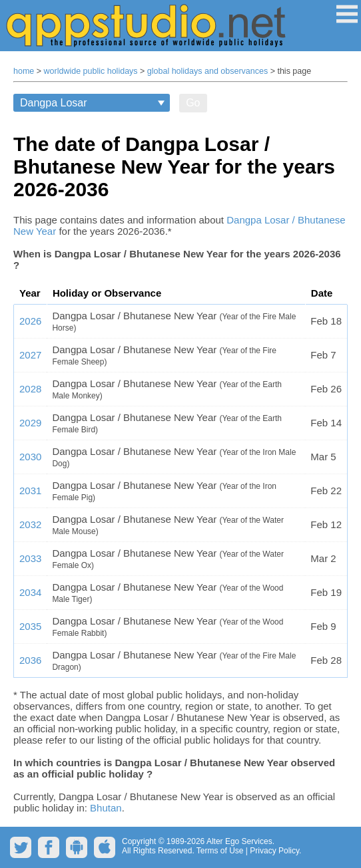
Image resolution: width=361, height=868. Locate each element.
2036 (30, 660)
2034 (30, 592)
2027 (30, 355)
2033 (30, 558)
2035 (30, 626)
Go (193, 103)
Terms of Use (220, 851)
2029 (30, 423)
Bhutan (106, 808)
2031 (30, 491)
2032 (30, 524)
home (24, 71)
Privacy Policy (274, 851)
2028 (30, 389)
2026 (30, 321)
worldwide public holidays (91, 71)
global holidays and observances (207, 71)
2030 (30, 457)
